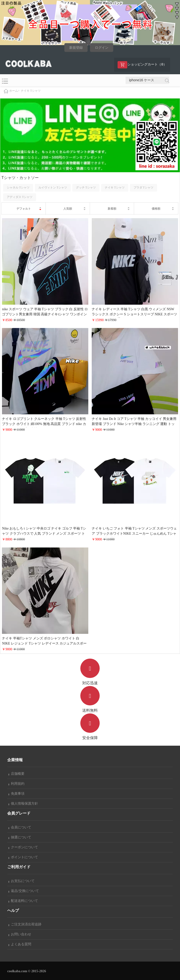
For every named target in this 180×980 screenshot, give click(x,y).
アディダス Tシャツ (20, 197)
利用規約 (16, 784)
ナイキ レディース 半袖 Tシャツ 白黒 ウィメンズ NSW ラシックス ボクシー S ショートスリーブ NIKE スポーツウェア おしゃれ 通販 (134, 314)
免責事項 (16, 794)
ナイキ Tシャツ (31, 91)
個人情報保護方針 (23, 804)
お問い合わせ (20, 934)
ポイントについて (23, 857)
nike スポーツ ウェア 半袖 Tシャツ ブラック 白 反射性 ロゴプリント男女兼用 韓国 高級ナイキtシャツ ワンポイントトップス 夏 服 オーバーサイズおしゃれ (45, 314)
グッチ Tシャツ (86, 188)
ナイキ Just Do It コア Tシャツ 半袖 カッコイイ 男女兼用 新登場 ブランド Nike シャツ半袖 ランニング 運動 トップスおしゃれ (134, 424)
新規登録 (76, 48)
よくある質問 (20, 944)
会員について (20, 827)
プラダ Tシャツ (143, 188)
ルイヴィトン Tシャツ (53, 188)
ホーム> (14, 91)
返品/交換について (24, 891)
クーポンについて (23, 847)
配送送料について (23, 901)
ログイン (102, 48)
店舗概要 (16, 774)
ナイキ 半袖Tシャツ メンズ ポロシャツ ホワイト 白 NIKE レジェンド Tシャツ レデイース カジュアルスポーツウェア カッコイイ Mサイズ (44, 643)
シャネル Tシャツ (18, 188)
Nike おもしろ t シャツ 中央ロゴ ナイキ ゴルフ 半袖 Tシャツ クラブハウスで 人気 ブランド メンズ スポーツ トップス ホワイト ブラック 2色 (44, 534)
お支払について (22, 881)
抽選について (20, 837)
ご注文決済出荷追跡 (25, 924)
